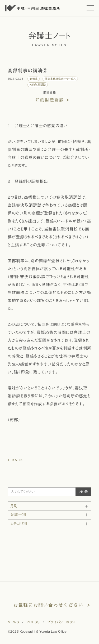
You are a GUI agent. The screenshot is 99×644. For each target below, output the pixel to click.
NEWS (13, 622)
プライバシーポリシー (63, 622)
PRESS (33, 622)
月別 (14, 506)
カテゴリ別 (19, 524)
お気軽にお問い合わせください (48, 605)
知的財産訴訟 (50, 100)
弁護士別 (18, 515)
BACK (18, 460)
